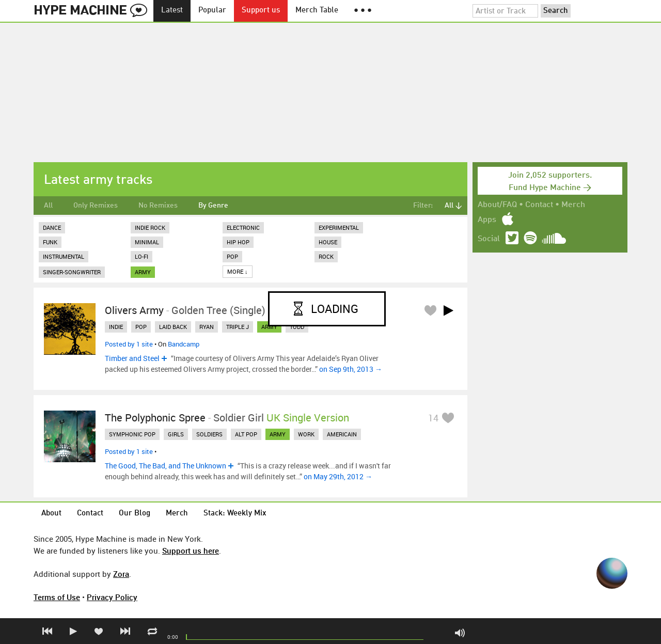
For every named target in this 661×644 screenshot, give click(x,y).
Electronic (243, 227)
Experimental (339, 227)
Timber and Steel (132, 358)
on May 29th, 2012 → (338, 476)
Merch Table (317, 11)
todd (297, 327)
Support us (261, 11)
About (51, 514)
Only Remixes (96, 206)
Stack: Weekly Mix (235, 514)
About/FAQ (497, 205)
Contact (539, 205)
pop (141, 327)
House (328, 242)
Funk (50, 242)
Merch (573, 205)
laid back (173, 327)
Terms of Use (57, 597)
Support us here (191, 551)
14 (433, 418)
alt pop (246, 434)
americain (342, 434)
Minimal (147, 242)
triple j (238, 327)
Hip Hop (238, 242)
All (48, 206)
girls (176, 434)
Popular (212, 11)
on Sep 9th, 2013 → (351, 369)
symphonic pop (132, 434)
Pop (232, 256)
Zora (121, 574)
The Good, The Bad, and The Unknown (166, 466)
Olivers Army (134, 310)
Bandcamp (184, 344)
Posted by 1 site (129, 344)
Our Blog (135, 514)
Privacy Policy (112, 597)
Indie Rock (150, 227)
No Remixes (158, 206)
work (306, 434)
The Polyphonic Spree (155, 418)
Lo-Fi (141, 256)
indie (116, 327)
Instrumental (64, 256)
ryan (207, 327)
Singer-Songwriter (72, 272)
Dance (52, 227)
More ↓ (238, 271)
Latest (172, 11)
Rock (326, 256)
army (143, 272)
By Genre (213, 206)
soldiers (209, 434)
